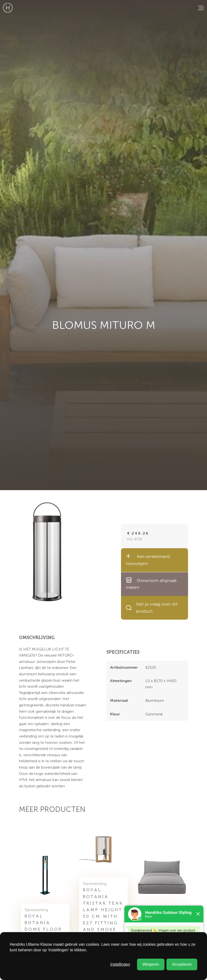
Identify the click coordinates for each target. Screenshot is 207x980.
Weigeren (151, 964)
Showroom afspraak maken (151, 584)
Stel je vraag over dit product (152, 608)
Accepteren (182, 964)
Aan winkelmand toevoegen (148, 560)
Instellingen (120, 964)
